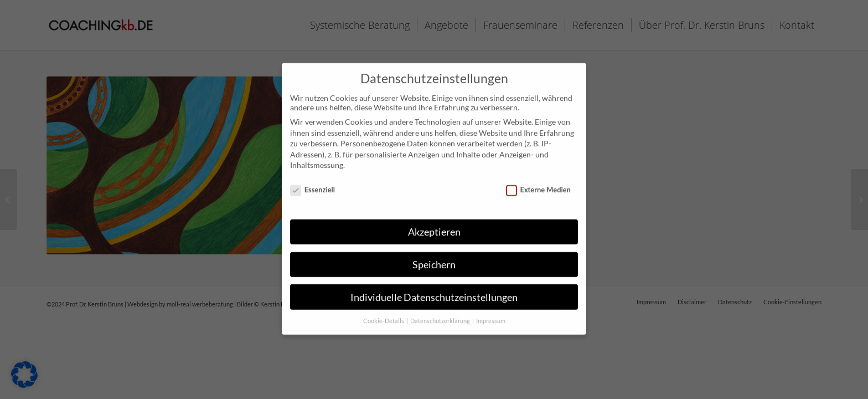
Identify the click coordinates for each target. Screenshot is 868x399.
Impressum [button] (491, 316)
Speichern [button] (434, 260)
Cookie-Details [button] (384, 316)
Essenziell (312, 185)
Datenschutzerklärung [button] (441, 316)
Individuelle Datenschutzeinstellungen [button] (434, 292)
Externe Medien (538, 185)
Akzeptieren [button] (434, 227)
